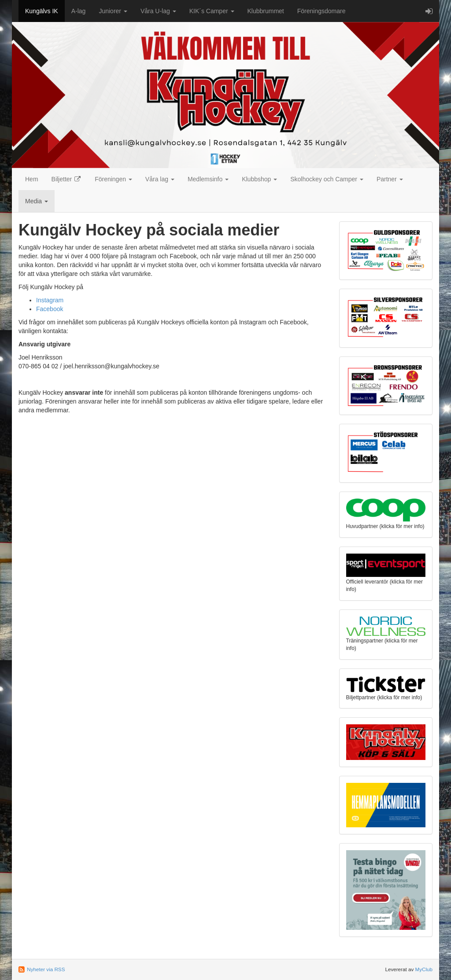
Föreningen (113, 179)
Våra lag (160, 179)
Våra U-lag (158, 11)
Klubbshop (259, 179)
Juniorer (113, 11)
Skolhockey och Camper (327, 179)
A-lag (79, 11)
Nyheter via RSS (46, 969)
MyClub (424, 969)
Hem (32, 179)
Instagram (50, 300)
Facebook (50, 309)
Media (37, 201)
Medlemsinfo (208, 179)
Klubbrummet (266, 11)
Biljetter (67, 179)
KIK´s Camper (212, 11)
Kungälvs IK (42, 11)
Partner (390, 179)
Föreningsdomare (322, 11)
